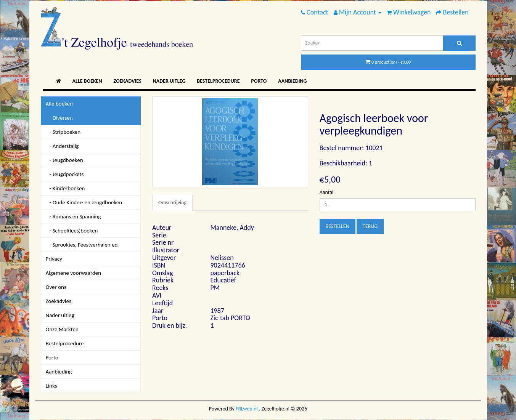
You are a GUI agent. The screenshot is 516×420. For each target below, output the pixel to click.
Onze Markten (62, 329)
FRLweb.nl (247, 409)
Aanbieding (292, 81)
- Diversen (59, 118)
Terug (370, 226)
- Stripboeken (63, 132)
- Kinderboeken (65, 188)
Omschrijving (172, 203)
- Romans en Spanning (73, 216)
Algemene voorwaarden (74, 273)
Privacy (54, 259)
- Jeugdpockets (65, 174)
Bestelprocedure (218, 81)
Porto (259, 81)
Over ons (56, 287)
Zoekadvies (128, 81)
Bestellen (338, 226)
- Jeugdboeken (64, 160)
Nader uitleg (169, 81)
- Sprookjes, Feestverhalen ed (82, 245)
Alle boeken (87, 81)
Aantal (326, 192)
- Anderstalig (62, 146)
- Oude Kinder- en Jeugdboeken (84, 202)
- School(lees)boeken (72, 231)
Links (51, 386)
